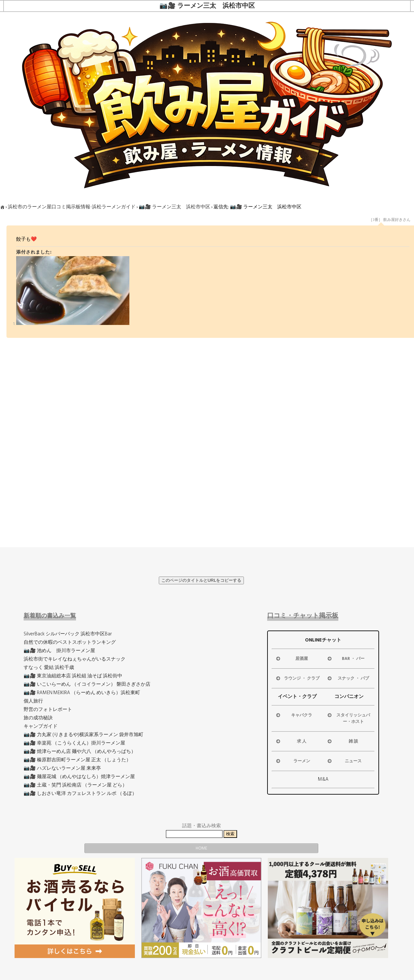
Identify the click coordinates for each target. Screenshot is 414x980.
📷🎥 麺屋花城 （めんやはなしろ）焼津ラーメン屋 (79, 777)
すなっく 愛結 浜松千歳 (49, 667)
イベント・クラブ (297, 697)
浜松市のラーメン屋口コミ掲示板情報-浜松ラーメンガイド (72, 207)
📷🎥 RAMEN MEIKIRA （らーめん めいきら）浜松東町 (82, 693)
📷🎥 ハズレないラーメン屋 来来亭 (62, 768)
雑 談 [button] (342, 741)
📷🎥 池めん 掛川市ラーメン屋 (59, 651)
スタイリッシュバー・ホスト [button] (348, 718)
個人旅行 (33, 701)
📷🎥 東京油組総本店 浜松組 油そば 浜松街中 (73, 676)
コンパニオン (349, 697)
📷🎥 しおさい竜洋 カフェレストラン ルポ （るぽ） (80, 793)
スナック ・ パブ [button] (348, 678)
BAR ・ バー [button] (345, 659)
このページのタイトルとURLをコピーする (202, 580)
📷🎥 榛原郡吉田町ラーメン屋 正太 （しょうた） (77, 760)
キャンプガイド (41, 726)
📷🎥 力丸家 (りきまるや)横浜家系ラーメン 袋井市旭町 (83, 735)
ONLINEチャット (323, 640)
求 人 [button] (291, 741)
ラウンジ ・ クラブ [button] (297, 678)
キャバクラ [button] (294, 715)
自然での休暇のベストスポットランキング (70, 642)
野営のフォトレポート (48, 709)
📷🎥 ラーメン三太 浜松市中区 (174, 207)
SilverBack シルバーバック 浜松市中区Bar (68, 634)
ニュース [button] (344, 761)
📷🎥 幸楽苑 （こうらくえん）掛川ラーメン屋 (74, 743)
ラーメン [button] (293, 761)
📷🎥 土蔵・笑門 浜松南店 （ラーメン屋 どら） (75, 785)
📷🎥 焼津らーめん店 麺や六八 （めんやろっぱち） (80, 751)
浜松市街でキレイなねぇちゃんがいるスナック (75, 659)
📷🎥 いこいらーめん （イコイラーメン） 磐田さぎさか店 (87, 684)
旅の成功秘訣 (38, 718)
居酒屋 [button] (292, 659)
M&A (323, 779)
